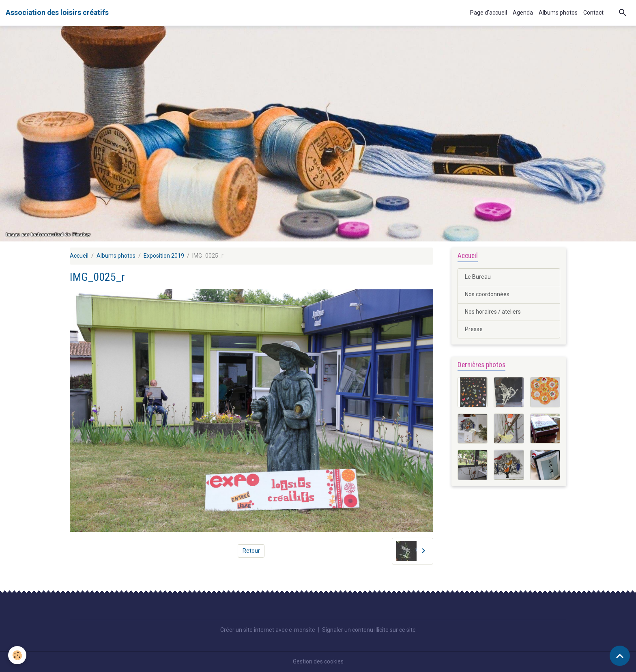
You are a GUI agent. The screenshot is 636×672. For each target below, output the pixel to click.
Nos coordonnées (487, 294)
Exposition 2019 (164, 256)
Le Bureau (478, 277)
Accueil (79, 256)
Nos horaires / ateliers (493, 312)
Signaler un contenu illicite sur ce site (369, 630)
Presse (474, 329)
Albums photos (558, 13)
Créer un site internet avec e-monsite (268, 630)
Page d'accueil (489, 13)
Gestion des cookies (318, 661)
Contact (593, 13)
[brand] (57, 13)
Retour (251, 551)
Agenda (523, 13)
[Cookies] (17, 655)
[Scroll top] (620, 656)
